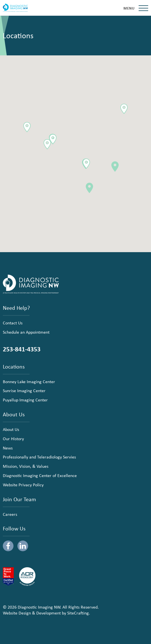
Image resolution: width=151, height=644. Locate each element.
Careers (10, 514)
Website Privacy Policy (23, 485)
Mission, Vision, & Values (26, 466)
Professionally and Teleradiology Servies (39, 457)
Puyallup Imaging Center (25, 400)
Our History (13, 439)
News (8, 448)
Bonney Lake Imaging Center (29, 381)
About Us (11, 429)
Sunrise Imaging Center (24, 390)
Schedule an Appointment (26, 332)
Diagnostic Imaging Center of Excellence (40, 475)
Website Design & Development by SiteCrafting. (46, 613)
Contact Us (13, 323)
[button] (115, 167)
